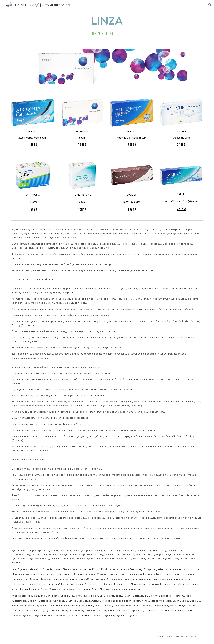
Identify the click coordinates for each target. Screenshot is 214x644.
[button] (210, 5)
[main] (107, 26)
